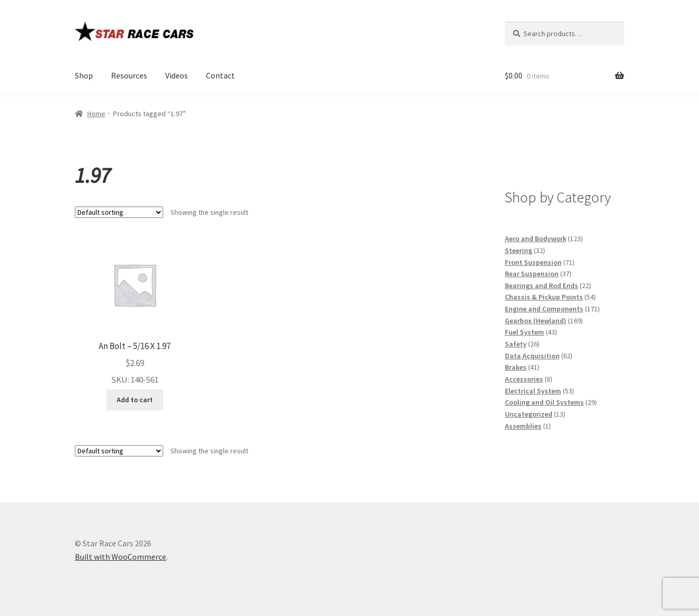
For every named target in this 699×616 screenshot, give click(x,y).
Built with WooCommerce (121, 557)
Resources (129, 75)
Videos (177, 75)
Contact (220, 75)
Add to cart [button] (135, 400)
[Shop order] (119, 212)
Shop (84, 75)
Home (96, 114)
